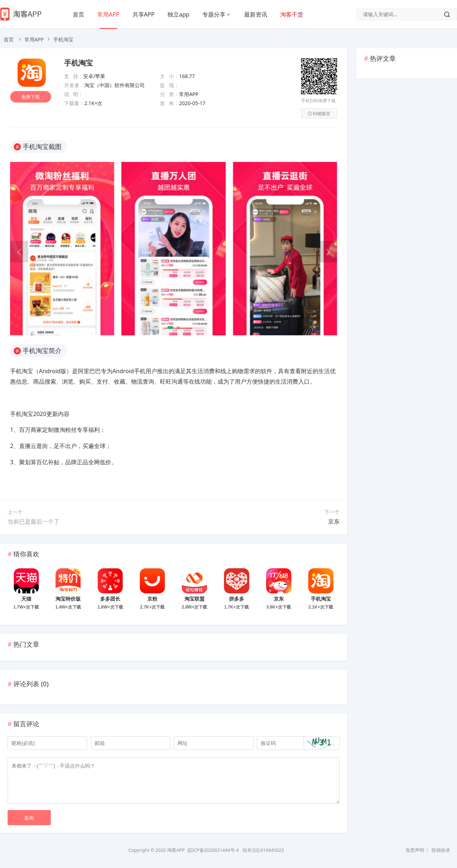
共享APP (144, 14)
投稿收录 (441, 850)
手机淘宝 (79, 63)
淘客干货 (292, 14)
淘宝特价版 (68, 599)
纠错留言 (319, 114)
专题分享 (214, 14)
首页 (79, 14)
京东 (334, 521)
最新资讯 (256, 14)
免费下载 (32, 100)
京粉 (152, 599)
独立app (178, 14)
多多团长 (110, 599)
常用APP (108, 14)
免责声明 (415, 850)
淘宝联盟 (194, 599)
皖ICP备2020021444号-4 (213, 850)
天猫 (26, 599)
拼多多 (237, 599)
